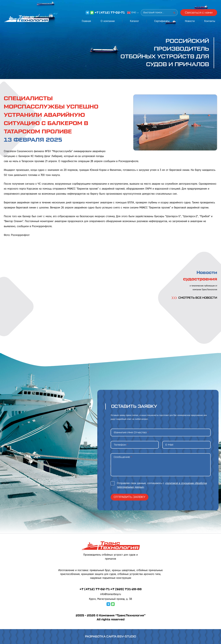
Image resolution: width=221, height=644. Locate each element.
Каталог (135, 21)
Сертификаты (162, 21)
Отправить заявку (130, 497)
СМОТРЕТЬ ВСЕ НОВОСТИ (194, 298)
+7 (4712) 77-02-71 (110, 13)
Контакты (210, 21)
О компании (108, 21)
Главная (86, 21)
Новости (190, 21)
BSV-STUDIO (127, 636)
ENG (134, 13)
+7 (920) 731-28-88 (126, 589)
